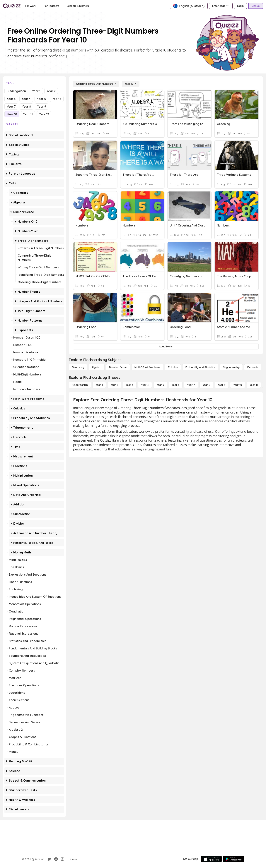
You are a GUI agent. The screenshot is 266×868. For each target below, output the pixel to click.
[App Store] (211, 859)
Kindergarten (16, 91)
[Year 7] (191, 385)
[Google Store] (233, 859)
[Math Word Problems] (147, 367)
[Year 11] (254, 385)
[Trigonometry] (231, 367)
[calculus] (173, 367)
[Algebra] (97, 367)
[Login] (240, 6)
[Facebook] (56, 859)
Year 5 (41, 99)
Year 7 (11, 107)
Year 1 (36, 91)
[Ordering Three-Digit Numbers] (96, 84)
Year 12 (44, 114)
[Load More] (166, 346)
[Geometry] (78, 367)
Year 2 (51, 91)
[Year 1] (99, 385)
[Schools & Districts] (78, 6)
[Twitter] (49, 859)
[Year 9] (222, 385)
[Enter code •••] (221, 6)
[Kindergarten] (80, 385)
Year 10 (12, 114)
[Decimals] (253, 367)
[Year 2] (114, 385)
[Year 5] (160, 385)
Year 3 (11, 99)
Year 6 (57, 99)
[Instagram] (62, 859)
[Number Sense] (118, 367)
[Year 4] (145, 385)
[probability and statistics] (200, 367)
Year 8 (26, 107)
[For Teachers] (52, 6)
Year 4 (26, 99)
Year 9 (42, 107)
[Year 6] (176, 385)
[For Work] (31, 6)
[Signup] (256, 6)
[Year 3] (130, 385)
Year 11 (28, 114)
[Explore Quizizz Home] (12, 6)
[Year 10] (131, 84)
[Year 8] (206, 385)
